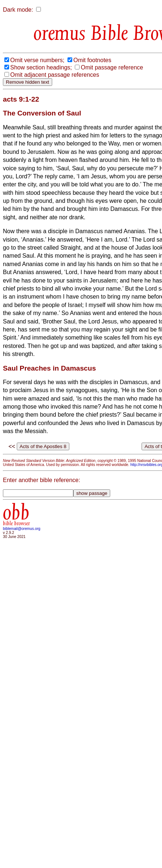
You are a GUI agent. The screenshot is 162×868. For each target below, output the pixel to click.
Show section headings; (41, 67)
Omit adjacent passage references (55, 75)
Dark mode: (18, 10)
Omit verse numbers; (37, 60)
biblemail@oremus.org (22, 529)
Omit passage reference (112, 67)
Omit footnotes (92, 60)
